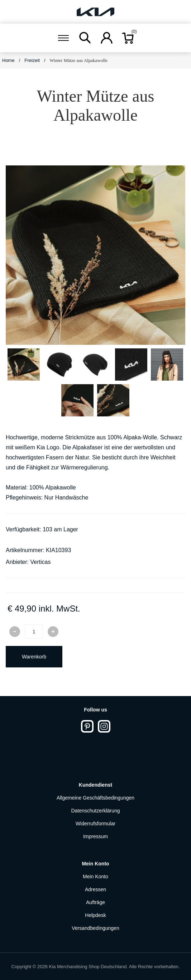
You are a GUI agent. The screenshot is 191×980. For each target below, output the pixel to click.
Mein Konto (95, 877)
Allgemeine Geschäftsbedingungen (95, 798)
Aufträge (95, 902)
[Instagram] (104, 726)
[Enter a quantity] (34, 632)
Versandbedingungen (95, 928)
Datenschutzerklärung (95, 811)
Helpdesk (95, 915)
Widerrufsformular (95, 824)
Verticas (40, 562)
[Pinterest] (87, 726)
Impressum (95, 836)
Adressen (95, 889)
